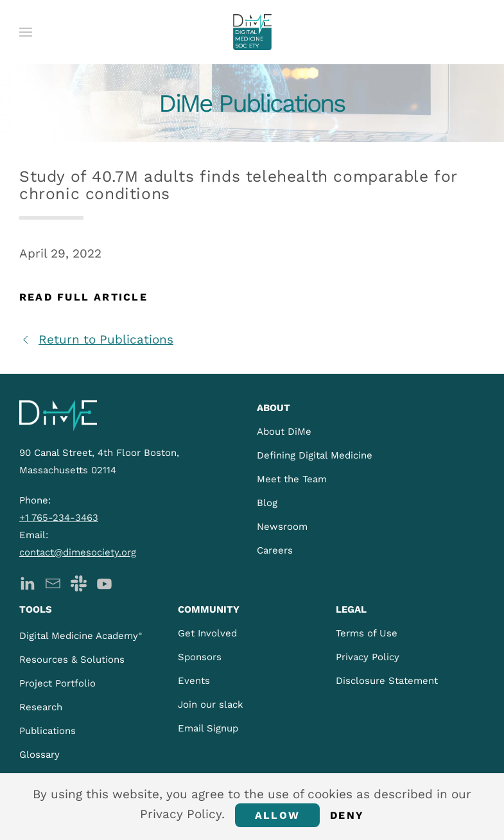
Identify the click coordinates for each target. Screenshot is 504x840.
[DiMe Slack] (79, 582)
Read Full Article (83, 297)
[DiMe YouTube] (104, 582)
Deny (347, 815)
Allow (277, 815)
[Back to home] (252, 32)
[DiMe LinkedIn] (27, 582)
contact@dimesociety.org (78, 552)
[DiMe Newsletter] (53, 582)
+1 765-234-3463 (59, 518)
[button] (26, 32)
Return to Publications (96, 339)
